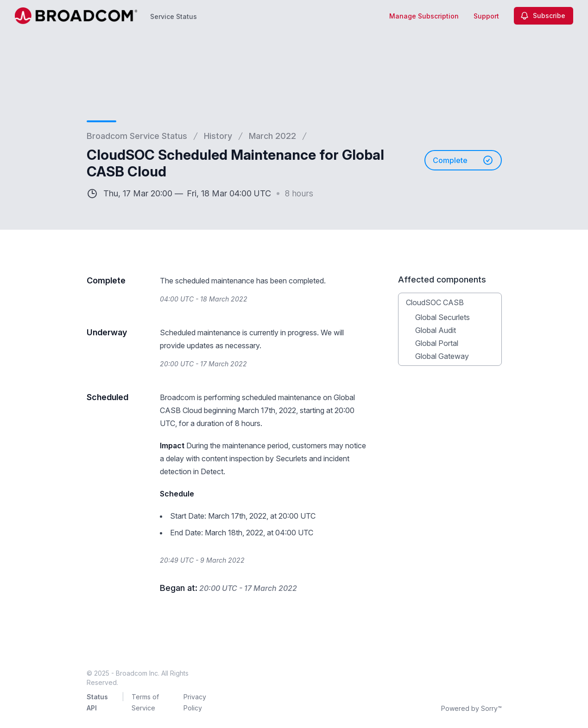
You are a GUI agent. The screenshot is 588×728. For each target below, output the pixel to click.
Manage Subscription (424, 16)
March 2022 (272, 136)
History (218, 136)
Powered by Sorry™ (471, 708)
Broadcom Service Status (137, 136)
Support (486, 16)
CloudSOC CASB (435, 302)
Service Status (174, 16)
